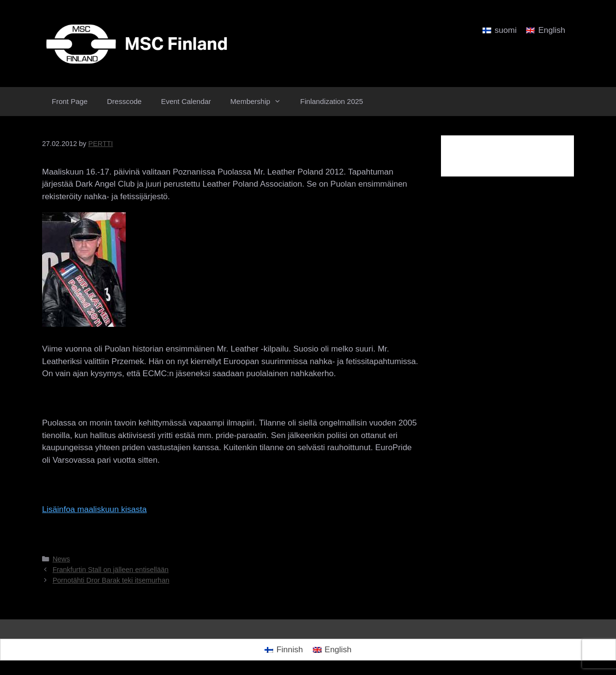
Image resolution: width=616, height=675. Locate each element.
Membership (260, 102)
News (61, 559)
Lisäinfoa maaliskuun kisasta (94, 509)
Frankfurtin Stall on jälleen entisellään (111, 570)
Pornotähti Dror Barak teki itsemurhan (111, 580)
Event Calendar (186, 101)
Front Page (70, 101)
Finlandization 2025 (332, 101)
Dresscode (124, 101)
